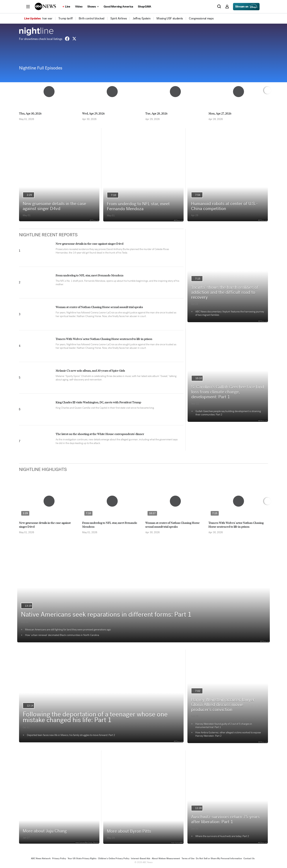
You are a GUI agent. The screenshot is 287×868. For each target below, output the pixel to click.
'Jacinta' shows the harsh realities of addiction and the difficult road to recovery (225, 292)
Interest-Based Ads (141, 858)
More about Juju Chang (45, 831)
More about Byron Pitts (129, 831)
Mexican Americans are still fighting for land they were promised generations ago (68, 630)
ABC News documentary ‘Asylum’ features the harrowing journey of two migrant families (230, 313)
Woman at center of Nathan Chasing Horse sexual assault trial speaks (99, 307)
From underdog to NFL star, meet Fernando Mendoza (138, 206)
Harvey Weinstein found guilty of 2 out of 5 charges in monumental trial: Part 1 (224, 726)
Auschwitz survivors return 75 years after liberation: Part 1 (225, 819)
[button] (28, 7)
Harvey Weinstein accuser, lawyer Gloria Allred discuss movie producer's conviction (223, 705)
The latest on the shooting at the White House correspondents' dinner (100, 434)
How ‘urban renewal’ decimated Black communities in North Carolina (62, 635)
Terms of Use (188, 858)
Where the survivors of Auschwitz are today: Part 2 (222, 836)
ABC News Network (41, 858)
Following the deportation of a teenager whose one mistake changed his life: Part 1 (95, 717)
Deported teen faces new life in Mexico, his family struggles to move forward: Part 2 (71, 735)
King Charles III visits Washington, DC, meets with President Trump (98, 402)
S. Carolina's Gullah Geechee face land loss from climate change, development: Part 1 (228, 392)
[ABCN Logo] (45, 6)
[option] (49, 98)
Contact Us (249, 858)
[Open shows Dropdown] (93, 7)
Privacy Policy (59, 858)
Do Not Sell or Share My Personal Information (219, 858)
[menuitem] (47, 18)
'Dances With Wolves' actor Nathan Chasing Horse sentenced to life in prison (104, 339)
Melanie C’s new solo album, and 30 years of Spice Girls (90, 370)
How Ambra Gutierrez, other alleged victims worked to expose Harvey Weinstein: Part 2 (228, 734)
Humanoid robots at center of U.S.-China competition (224, 206)
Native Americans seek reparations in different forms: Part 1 (106, 615)
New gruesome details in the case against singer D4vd (54, 206)
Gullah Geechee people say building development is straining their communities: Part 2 (228, 413)
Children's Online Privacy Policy (114, 858)
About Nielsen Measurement (166, 858)
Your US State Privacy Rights (82, 858)
